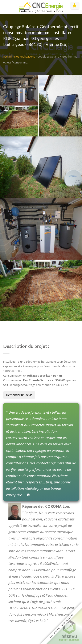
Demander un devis (19, 395)
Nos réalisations (25, 56)
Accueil (8, 56)
